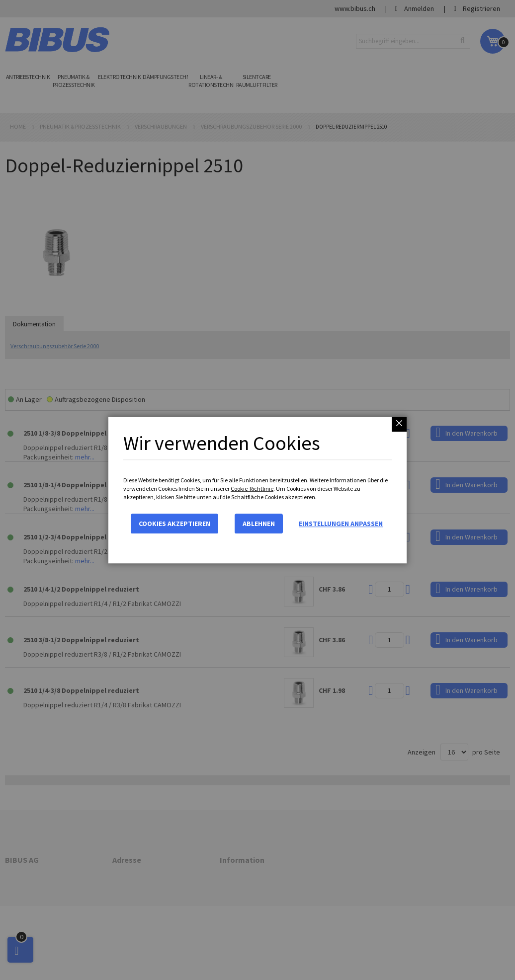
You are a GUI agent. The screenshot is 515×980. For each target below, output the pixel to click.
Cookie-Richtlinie (252, 489)
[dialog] (257, 490)
